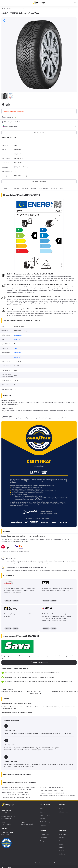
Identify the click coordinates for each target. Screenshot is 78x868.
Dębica (61, 844)
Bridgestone (63, 854)
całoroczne (17, 340)
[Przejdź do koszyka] (75, 3)
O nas (61, 809)
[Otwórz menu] (3, 3)
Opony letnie (44, 838)
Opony (3, 8)
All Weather (18, 353)
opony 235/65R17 (22, 8)
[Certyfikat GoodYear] (6, 843)
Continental (63, 834)
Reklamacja (43, 819)
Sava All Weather (62, 8)
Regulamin (43, 825)
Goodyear (62, 851)
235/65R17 (18, 357)
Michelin (62, 838)
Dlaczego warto (64, 812)
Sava (16, 348)
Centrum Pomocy (45, 822)
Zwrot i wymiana (45, 815)
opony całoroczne (11, 8)
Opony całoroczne (45, 841)
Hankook (62, 841)
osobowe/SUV (18, 335)
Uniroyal (62, 847)
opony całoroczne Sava (51, 8)
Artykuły (42, 809)
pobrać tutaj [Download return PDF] (68, 733)
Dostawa (43, 812)
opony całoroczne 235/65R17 (36, 8)
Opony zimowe (44, 834)
